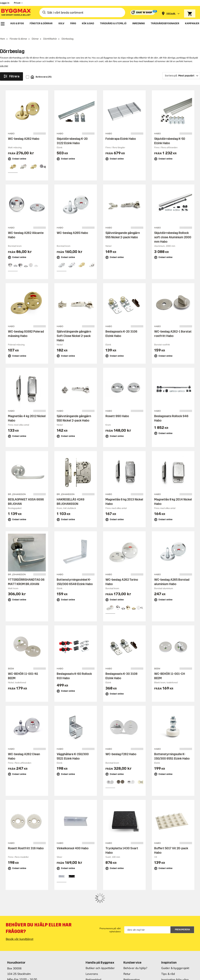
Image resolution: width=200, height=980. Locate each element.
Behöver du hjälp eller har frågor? (39, 908)
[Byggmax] (16, 13)
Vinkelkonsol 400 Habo (73, 842)
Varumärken (94, 971)
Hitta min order (134, 966)
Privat (17, 3)
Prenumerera (182, 910)
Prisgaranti (93, 966)
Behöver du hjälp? (135, 948)
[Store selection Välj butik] (171, 14)
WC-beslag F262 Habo (121, 748)
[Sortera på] (181, 69)
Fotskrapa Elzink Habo (121, 132)
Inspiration (169, 943)
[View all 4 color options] (141, 601)
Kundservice (132, 943)
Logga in (5, 3)
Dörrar (35, 32)
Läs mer (4, 59)
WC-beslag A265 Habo (72, 226)
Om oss (166, 974)
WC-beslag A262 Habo (24, 132)
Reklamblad (93, 960)
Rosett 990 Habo (117, 409)
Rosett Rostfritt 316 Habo (26, 842)
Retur (127, 954)
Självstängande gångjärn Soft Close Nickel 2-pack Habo (74, 329)
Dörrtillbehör (50, 32)
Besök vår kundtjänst (20, 919)
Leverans (92, 954)
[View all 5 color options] (44, 160)
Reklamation (132, 960)
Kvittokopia (131, 971)
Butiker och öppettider (100, 948)
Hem (2, 32)
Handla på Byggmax (100, 943)
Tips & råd (168, 954)
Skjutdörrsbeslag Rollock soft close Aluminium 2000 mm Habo (173, 231)
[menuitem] (3, 24)
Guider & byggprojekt (175, 948)
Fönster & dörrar (18, 32)
